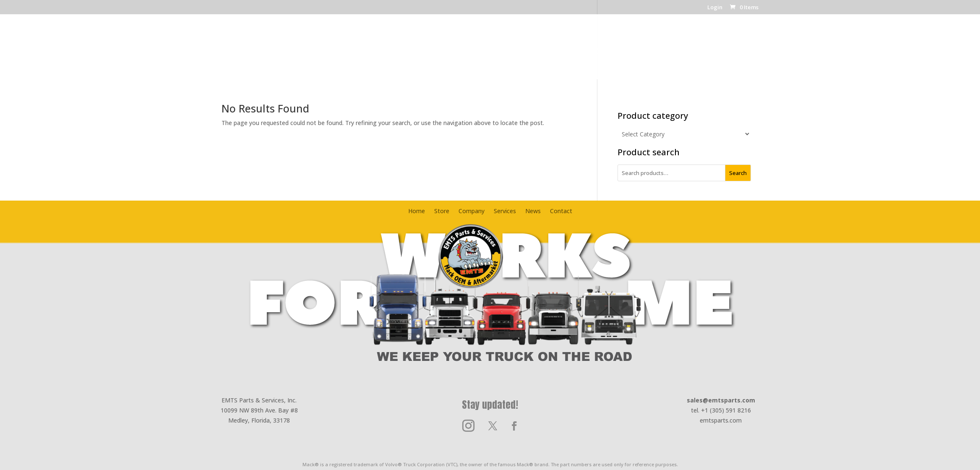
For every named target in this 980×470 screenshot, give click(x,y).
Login (715, 8)
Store (399, 52)
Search (738, 173)
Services (540, 52)
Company (434, 52)
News (573, 52)
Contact (606, 52)
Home (369, 52)
